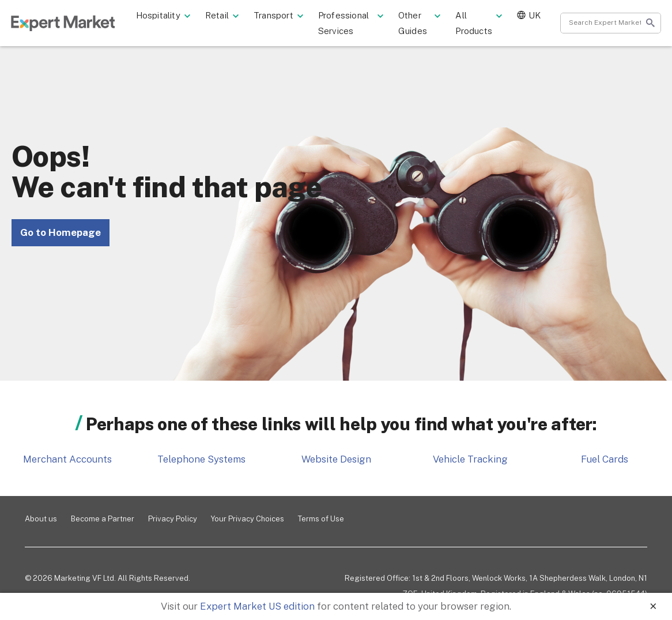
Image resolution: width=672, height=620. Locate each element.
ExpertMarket (74, 24)
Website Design (336, 459)
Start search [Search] (639, 24)
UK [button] (531, 16)
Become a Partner (103, 519)
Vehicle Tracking (470, 459)
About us (41, 519)
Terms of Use (321, 519)
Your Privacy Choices (248, 519)
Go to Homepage (61, 232)
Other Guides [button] (424, 24)
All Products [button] (482, 24)
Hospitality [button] (174, 16)
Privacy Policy (173, 519)
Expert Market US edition (257, 606)
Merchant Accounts (67, 459)
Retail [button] (233, 16)
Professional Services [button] (359, 24)
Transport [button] (289, 16)
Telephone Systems (201, 459)
